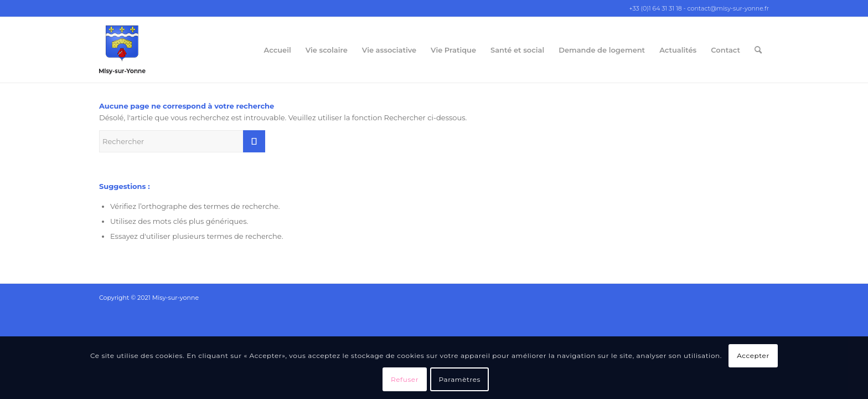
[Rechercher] (758, 50)
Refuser (405, 379)
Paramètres (460, 379)
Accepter (753, 355)
